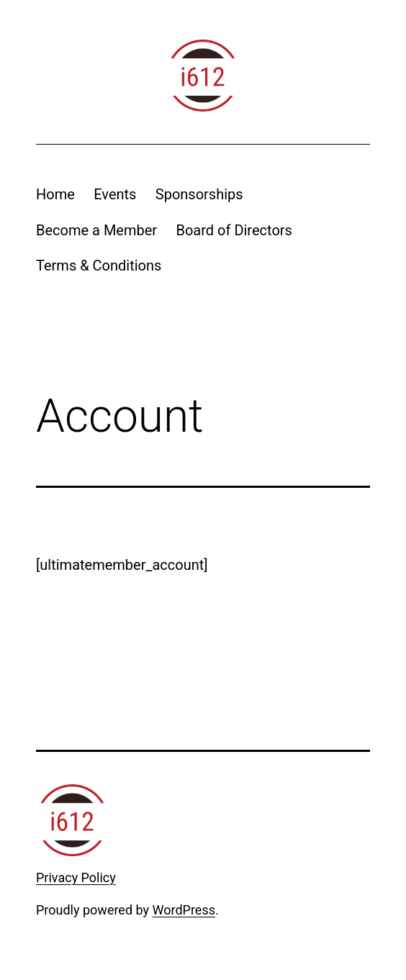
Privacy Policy (76, 877)
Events (115, 194)
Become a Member (96, 230)
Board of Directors (234, 230)
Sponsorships (199, 194)
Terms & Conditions (99, 266)
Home (55, 194)
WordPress (184, 910)
